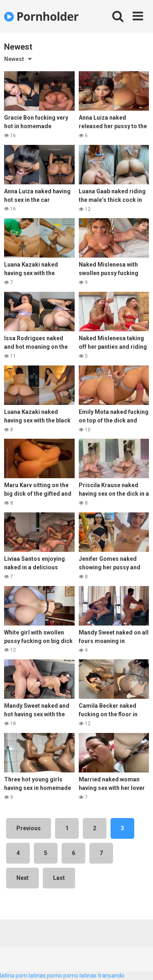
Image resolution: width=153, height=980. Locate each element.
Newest (14, 59)
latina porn (14, 976)
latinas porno (45, 976)
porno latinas (80, 976)
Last (59, 878)
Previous (29, 828)
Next (22, 878)
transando (111, 976)
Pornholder (41, 16)
